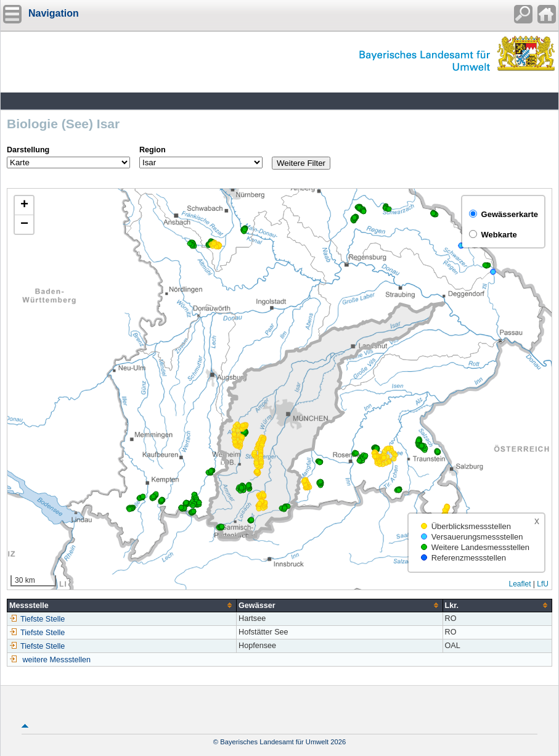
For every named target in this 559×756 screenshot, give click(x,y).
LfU (543, 584)
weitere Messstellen (57, 660)
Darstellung (28, 150)
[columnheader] (122, 605)
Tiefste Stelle (37, 619)
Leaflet (520, 584)
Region (153, 150)
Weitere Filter (301, 163)
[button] (24, 206)
